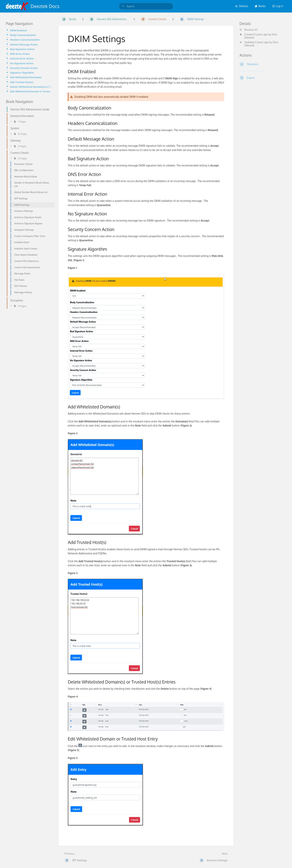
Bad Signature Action (22, 49)
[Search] (123, 6)
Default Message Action (24, 44)
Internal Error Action (22, 58)
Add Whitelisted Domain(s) (26, 77)
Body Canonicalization (23, 35)
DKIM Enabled (18, 30)
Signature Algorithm (22, 73)
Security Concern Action (24, 68)
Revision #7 (249, 30)
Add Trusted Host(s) (22, 82)
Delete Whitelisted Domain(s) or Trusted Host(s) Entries (31, 87)
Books (260, 6)
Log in (278, 6)
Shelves (242, 6)
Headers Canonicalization (25, 40)
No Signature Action (22, 63)
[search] (146, 6)
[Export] (263, 78)
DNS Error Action (20, 54)
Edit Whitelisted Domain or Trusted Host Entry (31, 91)
